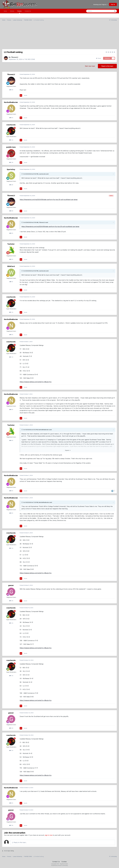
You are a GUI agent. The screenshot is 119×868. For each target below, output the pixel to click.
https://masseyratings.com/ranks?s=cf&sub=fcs (36, 382)
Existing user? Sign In (100, 4)
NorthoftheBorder (11, 102)
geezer (11, 585)
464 (11, 259)
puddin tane (11, 147)
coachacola (11, 125)
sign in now (49, 835)
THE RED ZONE (30, 59)
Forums (19, 12)
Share (99, 58)
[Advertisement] (59, 36)
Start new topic (90, 66)
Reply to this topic (107, 66)
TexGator (11, 244)
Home (5, 11)
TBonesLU (15, 57)
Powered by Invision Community (59, 865)
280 (11, 185)
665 (11, 118)
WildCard (11, 266)
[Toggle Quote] (22, 174)
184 (11, 282)
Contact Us (28, 11)
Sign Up (113, 4)
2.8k (11, 162)
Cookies (64, 862)
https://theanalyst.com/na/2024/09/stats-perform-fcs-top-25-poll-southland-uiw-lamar (49, 200)
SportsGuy (11, 169)
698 (11, 90)
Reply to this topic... (19, 842)
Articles (12, 11)
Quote (25, 95)
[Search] (95, 11)
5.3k (11, 140)
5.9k (11, 601)
